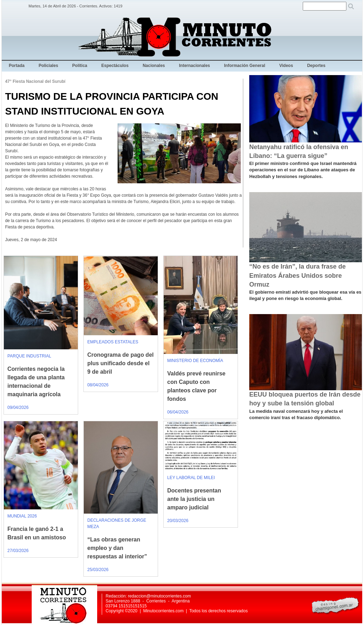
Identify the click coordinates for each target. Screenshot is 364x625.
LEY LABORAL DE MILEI (191, 478)
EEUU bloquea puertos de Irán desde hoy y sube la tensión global (305, 399)
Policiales (48, 66)
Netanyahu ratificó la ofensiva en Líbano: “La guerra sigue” (299, 151)
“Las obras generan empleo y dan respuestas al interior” (117, 548)
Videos (286, 66)
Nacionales (154, 66)
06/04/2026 (178, 412)
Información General (245, 66)
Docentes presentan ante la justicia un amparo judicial (194, 499)
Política (80, 66)
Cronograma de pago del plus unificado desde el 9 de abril (120, 363)
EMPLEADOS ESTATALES (113, 342)
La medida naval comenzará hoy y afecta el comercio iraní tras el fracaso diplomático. (296, 414)
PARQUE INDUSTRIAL (29, 356)
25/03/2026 (98, 570)
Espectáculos (115, 66)
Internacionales (195, 66)
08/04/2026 (98, 385)
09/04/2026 (18, 408)
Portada (17, 66)
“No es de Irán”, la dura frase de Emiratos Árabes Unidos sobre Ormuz (297, 275)
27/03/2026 (18, 551)
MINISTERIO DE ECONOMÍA (195, 361)
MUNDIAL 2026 (22, 516)
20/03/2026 (178, 521)
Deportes (316, 66)
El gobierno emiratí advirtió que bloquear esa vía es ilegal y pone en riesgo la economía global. (305, 295)
